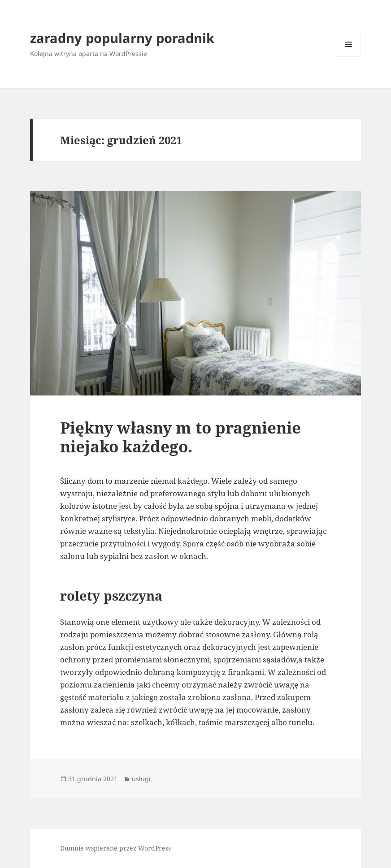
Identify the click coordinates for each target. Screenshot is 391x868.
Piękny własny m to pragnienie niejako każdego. (180, 437)
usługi (141, 779)
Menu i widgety (349, 57)
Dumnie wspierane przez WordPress (115, 848)
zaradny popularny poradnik (122, 38)
